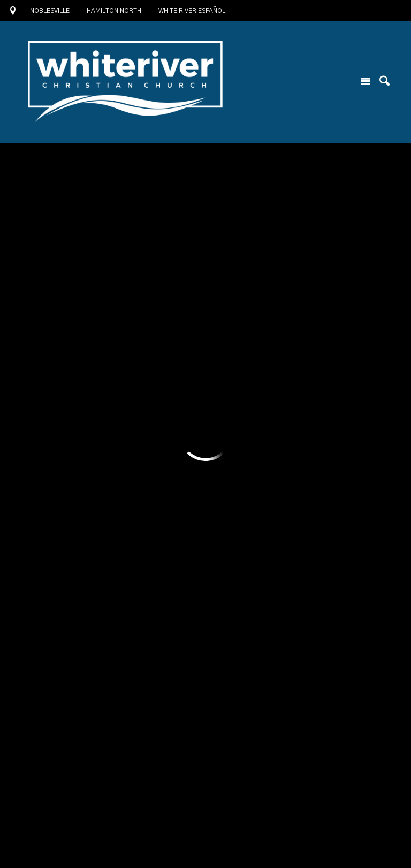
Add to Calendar (96, 213)
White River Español (192, 11)
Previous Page (72, 516)
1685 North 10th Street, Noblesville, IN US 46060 (119, 808)
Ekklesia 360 (205, 847)
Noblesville (50, 11)
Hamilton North (114, 11)
